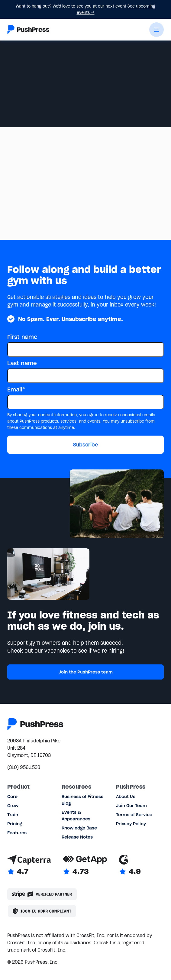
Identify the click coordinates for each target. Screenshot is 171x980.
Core (12, 797)
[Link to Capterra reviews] (29, 865)
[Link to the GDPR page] (42, 911)
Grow (13, 806)
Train (13, 815)
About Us (126, 797)
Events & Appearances (76, 816)
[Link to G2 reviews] (130, 865)
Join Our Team (131, 806)
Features (17, 833)
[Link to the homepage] (28, 30)
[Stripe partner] (42, 894)
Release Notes (77, 837)
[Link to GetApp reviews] (85, 865)
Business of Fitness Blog (82, 800)
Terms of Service (134, 815)
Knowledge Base (79, 828)
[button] (156, 30)
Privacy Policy (131, 824)
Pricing (15, 824)
